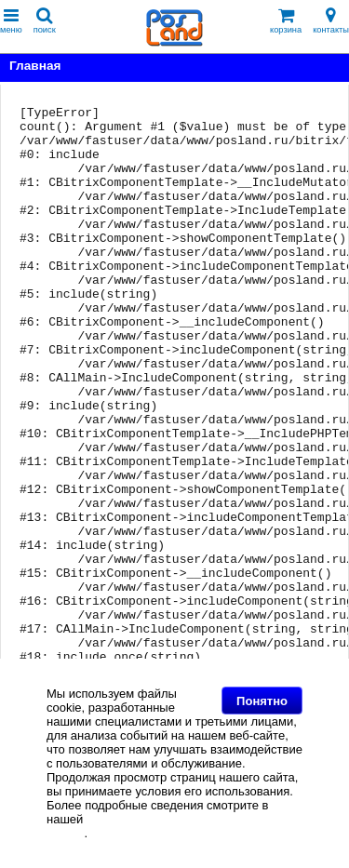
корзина (286, 21)
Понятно (262, 701)
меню (11, 21)
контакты (331, 21)
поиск (45, 21)
